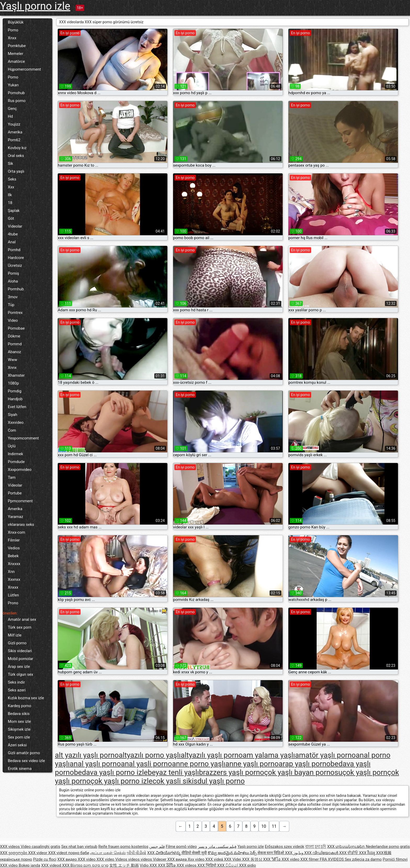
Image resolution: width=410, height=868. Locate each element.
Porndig (15, 391)
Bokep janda (30, 865)
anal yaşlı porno (95, 764)
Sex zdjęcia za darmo (363, 859)
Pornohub (16, 93)
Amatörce (16, 61)
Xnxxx (13, 587)
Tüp (11, 305)
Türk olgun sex (21, 674)
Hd (10, 116)
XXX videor (38, 853)
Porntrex (15, 313)
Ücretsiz (15, 266)
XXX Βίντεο (73, 865)
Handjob (15, 399)
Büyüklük (16, 22)
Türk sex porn (20, 627)
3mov (13, 297)
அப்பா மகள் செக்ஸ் (108, 853)
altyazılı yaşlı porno (212, 755)
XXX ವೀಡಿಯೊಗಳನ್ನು (164, 853)
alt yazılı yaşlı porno (87, 755)
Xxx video (197, 859)
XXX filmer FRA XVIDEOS (323, 859)
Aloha (13, 281)
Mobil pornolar (21, 659)
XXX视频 (384, 853)
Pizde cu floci (45, 859)
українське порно (16, 859)
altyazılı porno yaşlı (150, 755)
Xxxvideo (16, 422)
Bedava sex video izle (26, 761)
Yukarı (13, 85)
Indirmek (15, 454)
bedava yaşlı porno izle (111, 772)
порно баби (79, 853)
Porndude (16, 462)
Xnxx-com (16, 532)
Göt (11, 218)
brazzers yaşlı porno (232, 772)
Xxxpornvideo (20, 470)
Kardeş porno (19, 706)
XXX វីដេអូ (368, 853)
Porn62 (14, 140)
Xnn (11, 572)
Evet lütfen (17, 407)
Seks (12, 179)
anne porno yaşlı (199, 764)
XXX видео (67, 859)
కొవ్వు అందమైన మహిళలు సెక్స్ (233, 853)
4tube (13, 234)
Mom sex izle (19, 722)
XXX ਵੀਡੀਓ (349, 853)
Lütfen (13, 595)
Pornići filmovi (395, 859)
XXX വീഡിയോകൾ (322, 853)
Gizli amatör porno (24, 753)
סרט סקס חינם (96, 865)
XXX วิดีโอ (272, 859)
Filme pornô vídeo (181, 847)
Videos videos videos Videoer (141, 859)
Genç (12, 109)
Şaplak (14, 211)
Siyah (13, 415)
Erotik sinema (20, 769)
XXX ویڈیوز (295, 853)
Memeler (16, 54)
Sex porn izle (19, 737)
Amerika (15, 132)
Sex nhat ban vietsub (79, 847)
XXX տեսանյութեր (346, 847)
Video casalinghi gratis (40, 847)
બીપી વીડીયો (137, 853)
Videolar (15, 226)
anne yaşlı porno (252, 764)
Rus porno (17, 101)
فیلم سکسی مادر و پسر (217, 847)
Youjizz (14, 124)
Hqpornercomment (24, 69)
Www (13, 360)
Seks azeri (17, 690)
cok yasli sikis (175, 781)
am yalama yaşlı (269, 755)
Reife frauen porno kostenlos (123, 847)
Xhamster (16, 375)
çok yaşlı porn (365, 772)
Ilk (10, 195)
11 (274, 826)
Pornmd (15, 344)
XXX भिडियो (207, 865)
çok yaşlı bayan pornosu (303, 772)
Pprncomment (20, 501)
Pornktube (17, 46)
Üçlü (12, 446)
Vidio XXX (149, 865)
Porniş (13, 273)
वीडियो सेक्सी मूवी (194, 853)
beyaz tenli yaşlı (173, 772)
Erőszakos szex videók (285, 847)
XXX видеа (178, 859)
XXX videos (10, 847)
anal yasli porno (146, 764)
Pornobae (16, 328)
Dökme (14, 336)
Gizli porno (17, 643)
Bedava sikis (19, 714)
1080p (13, 383)
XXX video (87, 859)
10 (264, 826)
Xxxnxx (14, 579)
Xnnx (12, 368)
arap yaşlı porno (305, 764)
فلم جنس (157, 847)
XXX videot (58, 853)
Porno (13, 30)
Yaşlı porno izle (35, 6)
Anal (12, 242)
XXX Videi (233, 859)
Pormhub (16, 289)
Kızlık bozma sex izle (26, 698)
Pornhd (14, 250)
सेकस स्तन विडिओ (271, 853)
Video (13, 320)
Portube (15, 493)
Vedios (14, 548)
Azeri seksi (17, 745)
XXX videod (52, 865)
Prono (13, 603)
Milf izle (15, 635)
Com (12, 430)
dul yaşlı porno (221, 781)
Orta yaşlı (16, 171)
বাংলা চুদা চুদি (316, 847)
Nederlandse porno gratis (388, 847)
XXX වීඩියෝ (228, 865)
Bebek (13, 556)
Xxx (11, 187)
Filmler (14, 540)
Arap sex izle (19, 667)
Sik (10, 164)
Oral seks (16, 156)
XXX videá (215, 859)
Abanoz (15, 352)
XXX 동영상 (253, 859)
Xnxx (12, 38)
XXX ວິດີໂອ (167, 865)
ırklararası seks (21, 525)
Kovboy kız (17, 148)
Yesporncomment (23, 438)
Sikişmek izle (19, 729)
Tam (12, 477)
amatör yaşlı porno (325, 755)
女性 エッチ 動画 (124, 865)
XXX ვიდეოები (14, 853)
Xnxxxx (14, 564)
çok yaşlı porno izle (121, 781)
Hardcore (16, 258)
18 (10, 203)
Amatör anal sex (22, 619)
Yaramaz (15, 517)
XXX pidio (247, 865)
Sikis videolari (20, 651)
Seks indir (16, 682)
